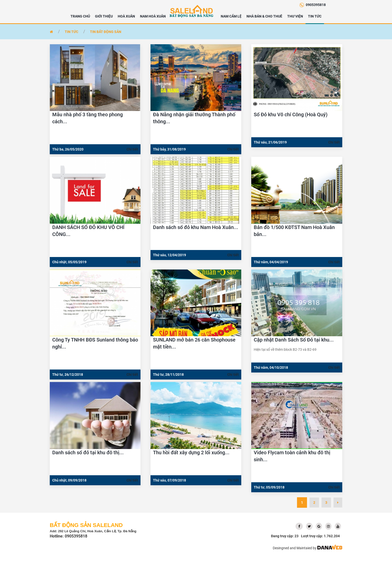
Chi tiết (132, 149)
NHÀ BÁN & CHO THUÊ (264, 16)
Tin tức (315, 16)
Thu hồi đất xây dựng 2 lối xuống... (191, 452)
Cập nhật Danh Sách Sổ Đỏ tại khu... (294, 340)
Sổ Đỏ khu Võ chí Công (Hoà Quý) (291, 114)
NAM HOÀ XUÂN (153, 16)
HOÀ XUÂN (126, 16)
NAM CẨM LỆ (231, 16)
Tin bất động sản (106, 32)
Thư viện (295, 16)
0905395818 (316, 5)
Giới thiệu (104, 16)
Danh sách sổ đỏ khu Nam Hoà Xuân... (196, 227)
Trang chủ (80, 16)
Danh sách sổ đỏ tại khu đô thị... (88, 452)
